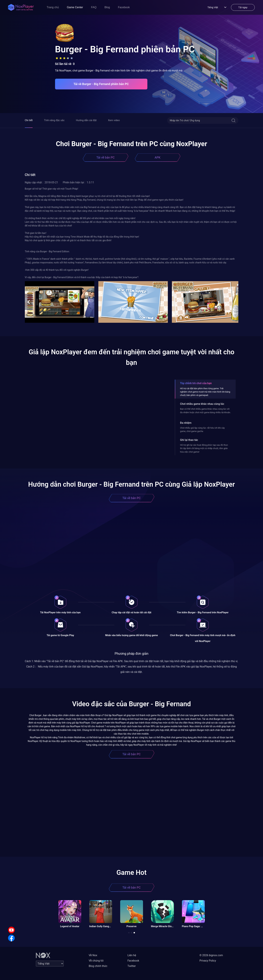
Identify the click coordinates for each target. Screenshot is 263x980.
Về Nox (93, 955)
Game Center (75, 7)
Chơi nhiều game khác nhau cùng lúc (202, 404)
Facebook (124, 7)
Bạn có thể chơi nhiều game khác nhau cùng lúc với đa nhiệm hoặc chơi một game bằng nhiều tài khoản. (205, 411)
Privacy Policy (208, 961)
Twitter (132, 966)
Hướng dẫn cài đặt (86, 120)
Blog (107, 7)
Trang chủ (53, 7)
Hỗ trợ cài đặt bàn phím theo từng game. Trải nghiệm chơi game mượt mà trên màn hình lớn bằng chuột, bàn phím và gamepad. (205, 392)
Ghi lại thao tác (189, 440)
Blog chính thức (98, 966)
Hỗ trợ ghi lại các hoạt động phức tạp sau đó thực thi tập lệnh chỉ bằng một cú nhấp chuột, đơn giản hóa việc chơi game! (204, 448)
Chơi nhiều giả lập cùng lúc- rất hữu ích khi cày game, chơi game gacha (202, 430)
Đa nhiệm (186, 423)
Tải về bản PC (105, 157)
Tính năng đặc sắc (54, 120)
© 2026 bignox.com (211, 955)
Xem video (114, 120)
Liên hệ (132, 955)
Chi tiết (29, 120)
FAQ (94, 7)
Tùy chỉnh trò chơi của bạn (196, 383)
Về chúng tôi (96, 961)
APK (157, 157)
